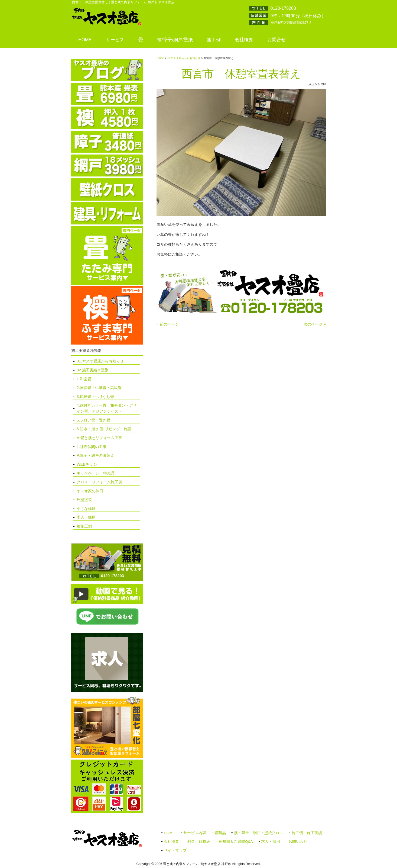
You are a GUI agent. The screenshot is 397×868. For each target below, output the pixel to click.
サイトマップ (175, 851)
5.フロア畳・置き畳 (93, 420)
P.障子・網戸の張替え (95, 455)
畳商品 (220, 833)
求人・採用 (86, 517)
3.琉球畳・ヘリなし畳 (95, 397)
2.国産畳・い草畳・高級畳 (99, 388)
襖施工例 (84, 526)
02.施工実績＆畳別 (93, 370)
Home (160, 58)
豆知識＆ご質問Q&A (236, 842)
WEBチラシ (87, 464)
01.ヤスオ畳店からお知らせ (184, 58)
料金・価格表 (199, 842)
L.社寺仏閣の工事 (92, 447)
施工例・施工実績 (307, 833)
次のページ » (315, 324)
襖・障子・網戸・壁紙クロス (259, 833)
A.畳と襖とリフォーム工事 (99, 438)
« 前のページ (168, 324)
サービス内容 (195, 833)
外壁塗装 (84, 500)
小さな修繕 (86, 509)
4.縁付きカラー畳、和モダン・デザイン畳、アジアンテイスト (107, 408)
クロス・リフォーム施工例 (99, 482)
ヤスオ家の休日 (90, 491)
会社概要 (171, 842)
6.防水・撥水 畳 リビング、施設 (104, 429)
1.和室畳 (84, 379)
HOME (169, 833)
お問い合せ (298, 842)
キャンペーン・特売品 (96, 473)
